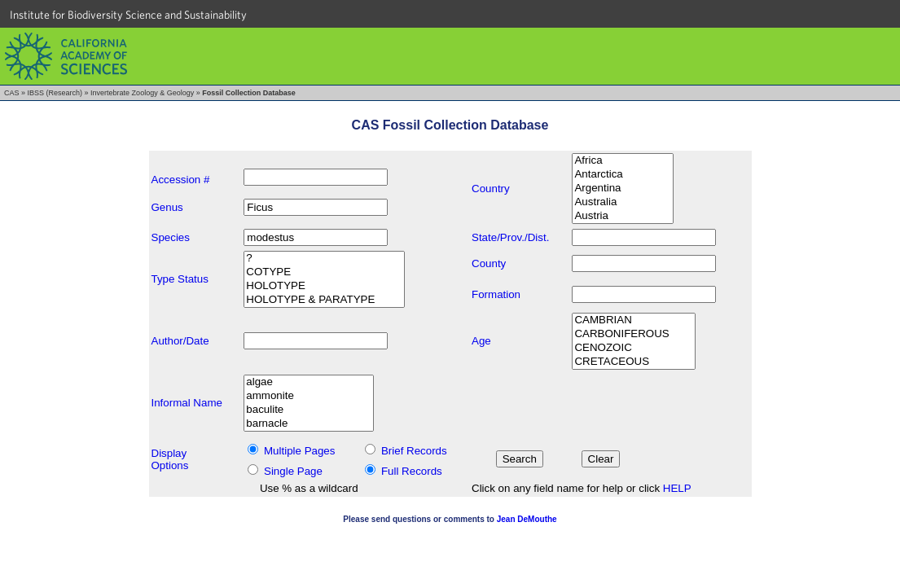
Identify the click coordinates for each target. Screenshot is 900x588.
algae (308, 382)
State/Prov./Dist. (510, 237)
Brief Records (414, 451)
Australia (623, 202)
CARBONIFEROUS (634, 334)
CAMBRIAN (634, 320)
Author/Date (180, 341)
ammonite (308, 396)
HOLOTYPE (324, 286)
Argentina (623, 189)
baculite (308, 410)
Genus (167, 207)
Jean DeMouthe (527, 519)
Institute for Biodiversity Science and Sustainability (128, 15)
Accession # (181, 180)
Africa (623, 161)
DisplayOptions (170, 459)
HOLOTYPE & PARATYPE (324, 300)
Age (481, 341)
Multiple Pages (299, 451)
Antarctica (623, 175)
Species (171, 237)
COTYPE (324, 272)
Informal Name (187, 403)
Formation (496, 294)
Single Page (293, 471)
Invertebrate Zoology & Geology (142, 93)
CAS (12, 93)
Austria (623, 216)
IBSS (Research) (55, 93)
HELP (677, 488)
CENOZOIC (634, 348)
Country (491, 189)
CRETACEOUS (634, 362)
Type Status (180, 279)
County (489, 263)
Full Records (412, 471)
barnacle (308, 424)
